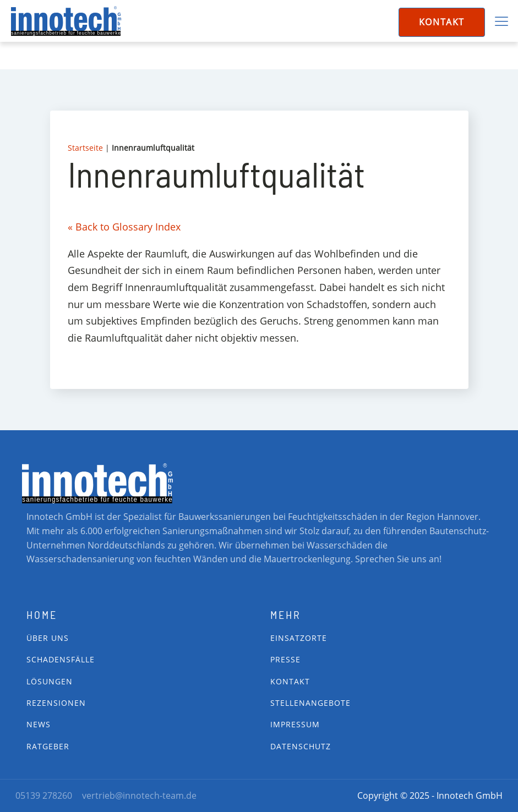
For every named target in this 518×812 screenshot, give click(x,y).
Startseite (85, 148)
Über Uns (48, 638)
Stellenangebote (310, 703)
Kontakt (442, 22)
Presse (285, 659)
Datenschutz (301, 746)
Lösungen (50, 681)
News (39, 724)
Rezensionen (56, 703)
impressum (295, 724)
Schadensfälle (61, 659)
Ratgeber (48, 746)
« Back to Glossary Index (124, 227)
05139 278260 (44, 795)
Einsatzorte (299, 638)
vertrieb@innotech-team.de (139, 795)
